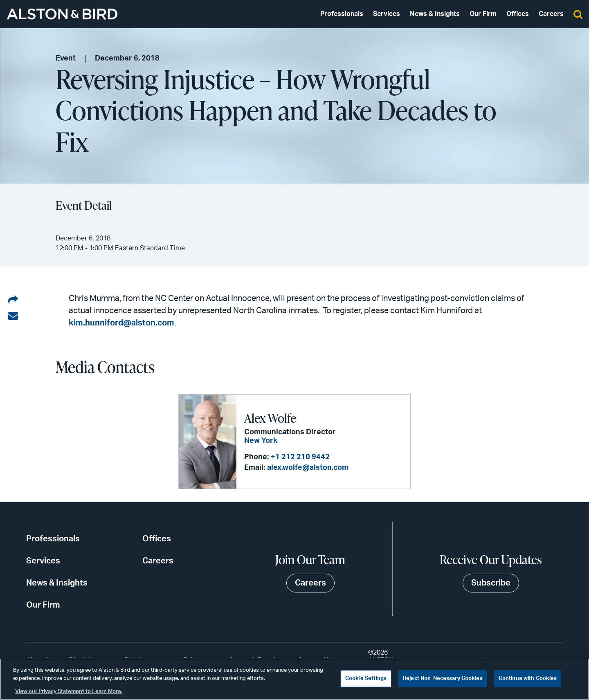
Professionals (342, 14)
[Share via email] (13, 316)
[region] (294, 679)
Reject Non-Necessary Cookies (443, 679)
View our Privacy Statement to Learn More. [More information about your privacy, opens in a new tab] (69, 692)
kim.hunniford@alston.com (121, 323)
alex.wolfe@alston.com (308, 468)
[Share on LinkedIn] (13, 301)
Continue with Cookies (528, 679)
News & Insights (435, 14)
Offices (518, 14)
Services (387, 14)
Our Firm (483, 14)
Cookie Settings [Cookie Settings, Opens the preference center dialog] (366, 679)
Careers (551, 14)
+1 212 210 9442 (300, 457)
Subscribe (491, 583)
